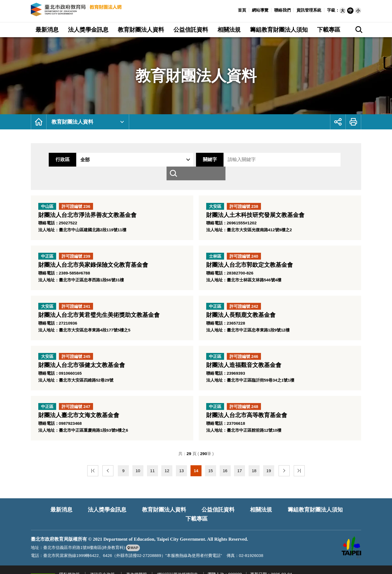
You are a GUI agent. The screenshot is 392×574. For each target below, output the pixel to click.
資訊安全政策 (100, 559)
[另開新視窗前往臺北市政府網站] (351, 532)
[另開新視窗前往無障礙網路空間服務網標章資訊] (43, 562)
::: (235, 9)
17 (240, 466)
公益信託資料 (199, 504)
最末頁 (298, 466)
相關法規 (241, 504)
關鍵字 (203, 160)
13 (182, 466)
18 (254, 466)
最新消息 (45, 504)
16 (225, 466)
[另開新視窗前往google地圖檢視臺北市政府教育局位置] (133, 533)
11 (152, 466)
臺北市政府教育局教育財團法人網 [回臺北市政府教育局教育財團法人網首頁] (86, 11)
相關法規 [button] (229, 30)
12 (167, 466)
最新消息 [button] (47, 30)
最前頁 (94, 466)
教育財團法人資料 (73, 122)
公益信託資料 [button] (191, 30)
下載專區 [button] (329, 30)
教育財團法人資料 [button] (141, 30)
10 (138, 466)
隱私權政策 (69, 559)
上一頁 (109, 466)
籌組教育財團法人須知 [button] (279, 30)
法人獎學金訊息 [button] (88, 30)
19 (269, 466)
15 (210, 466)
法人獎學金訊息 (90, 504)
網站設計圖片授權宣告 (171, 559)
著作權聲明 (132, 559)
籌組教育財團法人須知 (294, 504)
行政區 (56, 160)
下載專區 (347, 504)
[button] (343, 11)
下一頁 (283, 466)
